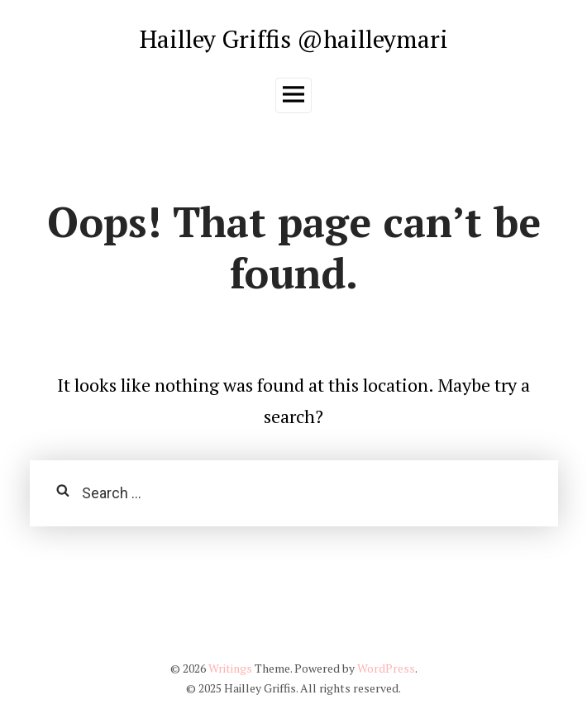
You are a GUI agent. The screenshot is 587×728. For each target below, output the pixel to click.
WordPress (386, 668)
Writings (230, 668)
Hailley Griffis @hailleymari (294, 38)
